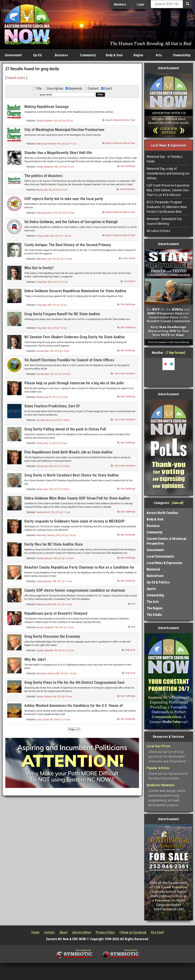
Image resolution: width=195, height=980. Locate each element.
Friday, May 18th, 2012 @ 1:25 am (52, 328)
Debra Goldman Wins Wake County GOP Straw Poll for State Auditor (77, 498)
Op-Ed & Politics (158, 582)
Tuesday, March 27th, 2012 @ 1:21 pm (53, 512)
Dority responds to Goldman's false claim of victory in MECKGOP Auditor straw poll (75, 523)
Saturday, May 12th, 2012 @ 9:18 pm (53, 351)
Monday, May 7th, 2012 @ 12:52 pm (52, 397)
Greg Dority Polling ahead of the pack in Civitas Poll (65, 429)
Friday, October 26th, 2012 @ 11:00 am (54, 236)
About (64, 932)
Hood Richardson (127, 189)
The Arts (153, 602)
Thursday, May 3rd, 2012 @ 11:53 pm (53, 420)
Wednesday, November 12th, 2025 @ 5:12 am (56, 144)
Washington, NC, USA (169, 372)
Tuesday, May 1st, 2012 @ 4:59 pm (52, 443)
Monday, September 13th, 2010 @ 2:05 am (55, 627)
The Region (155, 608)
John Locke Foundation (125, 373)
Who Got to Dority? (39, 268)
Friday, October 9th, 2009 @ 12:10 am (53, 720)
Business (61, 55)
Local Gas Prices (159, 746)
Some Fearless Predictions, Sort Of (52, 406)
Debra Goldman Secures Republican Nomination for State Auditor (75, 291)
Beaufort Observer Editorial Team (120, 120)
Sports (151, 589)
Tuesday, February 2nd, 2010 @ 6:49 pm (54, 697)
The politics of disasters (43, 176)
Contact (49, 932)
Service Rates (82, 932)
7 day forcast (176, 353)
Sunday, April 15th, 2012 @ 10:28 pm (53, 489)
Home (35, 932)
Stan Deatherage (128, 166)
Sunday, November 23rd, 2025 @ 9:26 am (55, 121)
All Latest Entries (158, 231)
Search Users (16, 78)
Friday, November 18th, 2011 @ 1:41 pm (54, 581)
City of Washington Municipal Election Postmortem (64, 130)
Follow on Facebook (133, 932)
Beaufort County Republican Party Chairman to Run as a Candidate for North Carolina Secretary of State (79, 569)
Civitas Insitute (129, 258)
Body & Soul (114, 55)
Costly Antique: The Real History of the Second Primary (68, 245)
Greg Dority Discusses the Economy (52, 636)
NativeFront (155, 576)
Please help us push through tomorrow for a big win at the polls (74, 383)
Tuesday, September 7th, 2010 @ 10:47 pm (55, 650)
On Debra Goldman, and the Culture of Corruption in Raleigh (71, 222)
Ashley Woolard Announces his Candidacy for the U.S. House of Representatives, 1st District (74, 708)
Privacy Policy (105, 932)
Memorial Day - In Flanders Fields (165, 159)
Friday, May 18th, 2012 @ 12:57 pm (52, 282)
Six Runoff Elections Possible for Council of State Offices (69, 360)
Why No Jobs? (35, 659)
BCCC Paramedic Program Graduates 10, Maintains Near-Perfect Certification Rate (167, 207)
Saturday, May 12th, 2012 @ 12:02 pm (53, 374)
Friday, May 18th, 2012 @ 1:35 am (52, 305)
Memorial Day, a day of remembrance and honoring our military (168, 173)
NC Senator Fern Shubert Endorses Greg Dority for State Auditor (75, 337)
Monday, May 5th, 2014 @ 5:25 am (52, 190)
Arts (159, 55)
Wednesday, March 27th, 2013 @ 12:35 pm (55, 213)
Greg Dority (130, 650)
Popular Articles (158, 768)
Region (138, 55)
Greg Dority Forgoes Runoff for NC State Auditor (62, 314)
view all (178, 503)
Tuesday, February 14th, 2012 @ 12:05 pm (55, 558)
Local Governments (160, 556)
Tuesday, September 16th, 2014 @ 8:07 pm (55, 167)
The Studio (154, 615)
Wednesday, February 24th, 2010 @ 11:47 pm (56, 674)
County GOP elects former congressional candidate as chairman (75, 590)
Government (13, 55)
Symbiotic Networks (161, 785)
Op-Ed (37, 55)
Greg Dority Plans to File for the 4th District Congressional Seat (74, 682)
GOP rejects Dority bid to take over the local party (64, 199)
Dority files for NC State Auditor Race (54, 544)
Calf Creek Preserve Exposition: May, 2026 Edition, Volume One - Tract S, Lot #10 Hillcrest (168, 190)
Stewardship (182, 55)
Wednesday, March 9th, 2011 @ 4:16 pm (54, 604)
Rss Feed (157, 932)
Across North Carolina (162, 513)
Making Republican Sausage (47, 107)
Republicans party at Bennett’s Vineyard (56, 613)
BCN (133, 604)
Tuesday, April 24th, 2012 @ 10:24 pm (53, 466)
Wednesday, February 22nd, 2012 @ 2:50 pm (56, 535)
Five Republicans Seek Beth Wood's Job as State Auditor (69, 452)
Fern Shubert (129, 281)
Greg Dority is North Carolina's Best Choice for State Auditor (72, 475)
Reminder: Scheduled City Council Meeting (164, 221)
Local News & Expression (164, 563)
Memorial (153, 569)
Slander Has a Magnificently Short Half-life (58, 153)
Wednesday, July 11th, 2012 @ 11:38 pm (54, 259)
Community (88, 55)
